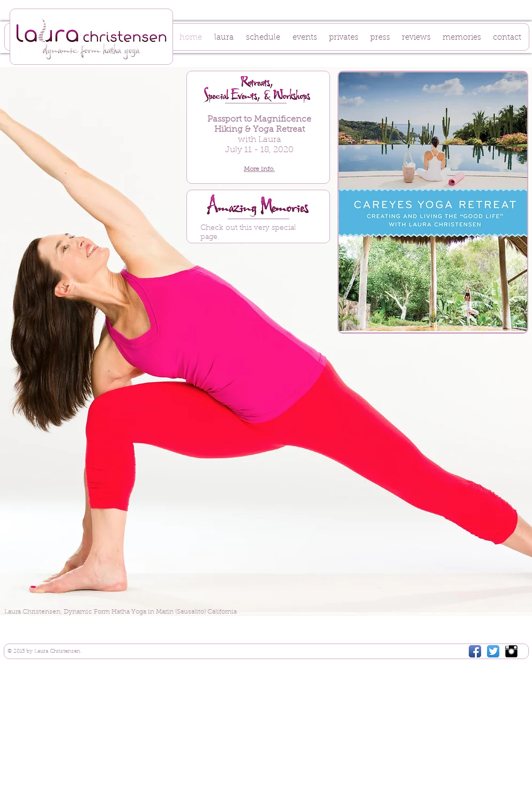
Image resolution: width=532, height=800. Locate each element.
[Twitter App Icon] (493, 651)
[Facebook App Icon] (475, 651)
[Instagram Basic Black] (511, 651)
